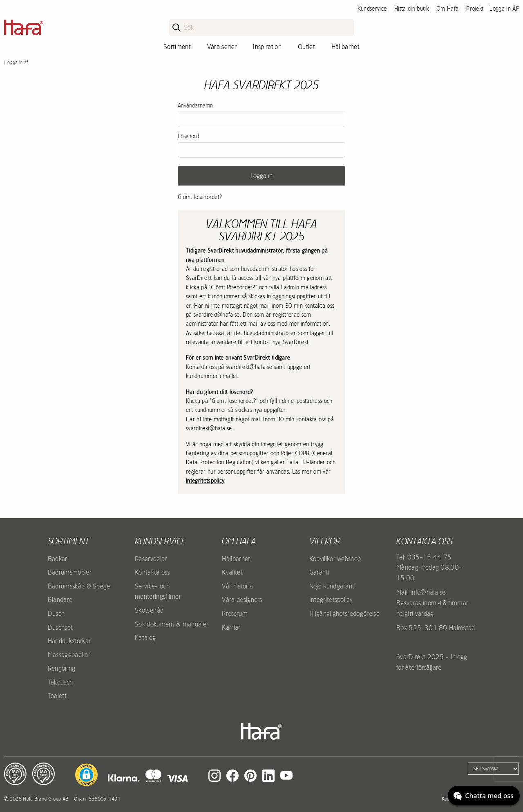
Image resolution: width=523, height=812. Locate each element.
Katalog (145, 638)
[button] (86, 775)
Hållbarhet (345, 47)
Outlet (306, 47)
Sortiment (177, 47)
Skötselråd (149, 610)
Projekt (475, 9)
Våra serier (222, 47)
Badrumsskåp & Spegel (80, 586)
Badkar (58, 559)
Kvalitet (232, 572)
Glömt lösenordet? (200, 197)
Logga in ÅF (504, 9)
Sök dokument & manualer (172, 624)
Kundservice (372, 9)
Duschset (60, 627)
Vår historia (237, 586)
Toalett (57, 696)
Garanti (319, 572)
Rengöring (62, 668)
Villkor (325, 541)
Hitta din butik (411, 9)
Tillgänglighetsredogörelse (344, 613)
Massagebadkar (69, 655)
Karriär (231, 627)
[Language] (493, 769)
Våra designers (242, 599)
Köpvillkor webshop (335, 559)
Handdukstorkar (69, 641)
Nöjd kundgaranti (333, 586)
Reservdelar (151, 559)
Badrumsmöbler (70, 572)
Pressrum (235, 613)
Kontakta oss (152, 572)
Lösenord (188, 136)
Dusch (56, 613)
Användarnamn (195, 105)
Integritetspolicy (331, 599)
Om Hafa (447, 9)
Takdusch (60, 682)
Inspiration (267, 47)
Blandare (60, 599)
